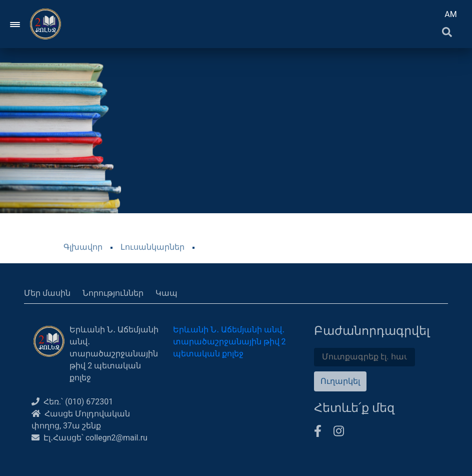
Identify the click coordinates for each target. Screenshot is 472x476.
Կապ (166, 293)
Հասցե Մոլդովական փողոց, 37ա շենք (81, 420)
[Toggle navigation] (15, 24)
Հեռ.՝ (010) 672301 (72, 402)
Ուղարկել (340, 381)
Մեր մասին (47, 293)
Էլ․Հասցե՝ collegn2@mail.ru (89, 438)
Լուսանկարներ (152, 247)
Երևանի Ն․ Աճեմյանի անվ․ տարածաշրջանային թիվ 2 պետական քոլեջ (229, 342)
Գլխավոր (83, 247)
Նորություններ (113, 293)
